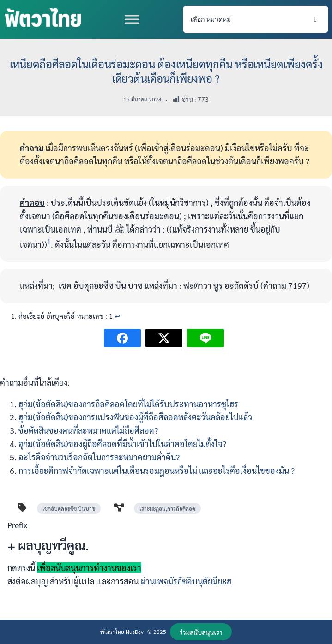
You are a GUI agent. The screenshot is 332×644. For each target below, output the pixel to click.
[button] (201, 632)
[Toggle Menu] (132, 19)
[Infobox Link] (166, 557)
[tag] (22, 507)
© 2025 (157, 632)
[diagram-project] (119, 507)
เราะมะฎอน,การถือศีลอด (167, 508)
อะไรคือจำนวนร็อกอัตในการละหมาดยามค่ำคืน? (99, 457)
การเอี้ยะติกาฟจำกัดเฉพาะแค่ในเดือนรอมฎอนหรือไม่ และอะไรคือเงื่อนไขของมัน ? (157, 470)
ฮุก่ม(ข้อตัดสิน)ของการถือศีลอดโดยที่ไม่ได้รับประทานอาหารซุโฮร (128, 404)
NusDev (135, 632)
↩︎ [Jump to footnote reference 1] (118, 316)
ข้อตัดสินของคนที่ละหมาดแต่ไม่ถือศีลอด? (88, 430)
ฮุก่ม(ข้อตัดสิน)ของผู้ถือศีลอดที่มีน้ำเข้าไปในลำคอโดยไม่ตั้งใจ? (122, 444)
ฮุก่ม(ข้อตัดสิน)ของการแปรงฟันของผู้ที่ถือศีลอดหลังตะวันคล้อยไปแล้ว (135, 417)
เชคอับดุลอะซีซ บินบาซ (69, 508)
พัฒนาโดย (113, 632)
